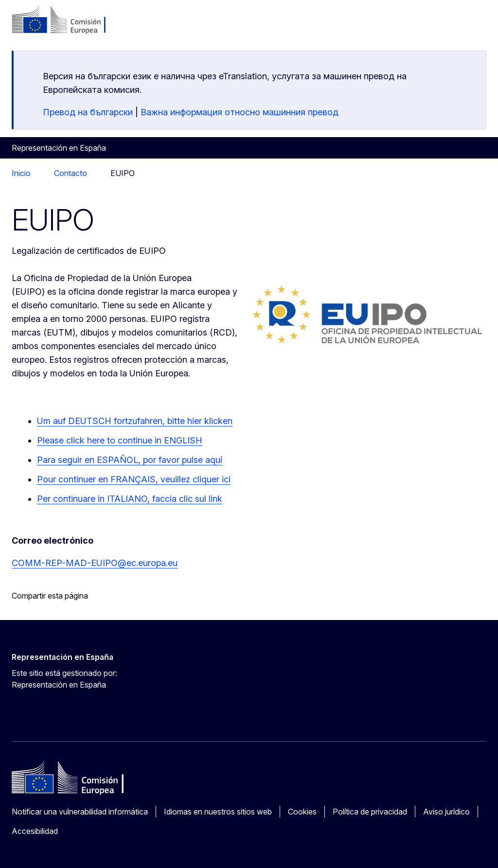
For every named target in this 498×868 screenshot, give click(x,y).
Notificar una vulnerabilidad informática (80, 812)
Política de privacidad (370, 812)
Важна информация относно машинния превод (240, 112)
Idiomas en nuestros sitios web (218, 812)
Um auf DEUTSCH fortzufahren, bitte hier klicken (135, 421)
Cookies (302, 812)
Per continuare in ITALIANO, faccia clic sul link (130, 499)
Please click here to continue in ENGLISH (120, 440)
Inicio (21, 173)
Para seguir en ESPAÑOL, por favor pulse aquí (130, 460)
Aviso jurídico (446, 812)
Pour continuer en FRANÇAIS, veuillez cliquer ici (134, 479)
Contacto (71, 173)
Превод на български (88, 112)
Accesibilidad (35, 831)
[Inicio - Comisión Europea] (71, 20)
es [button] (429, 24)
